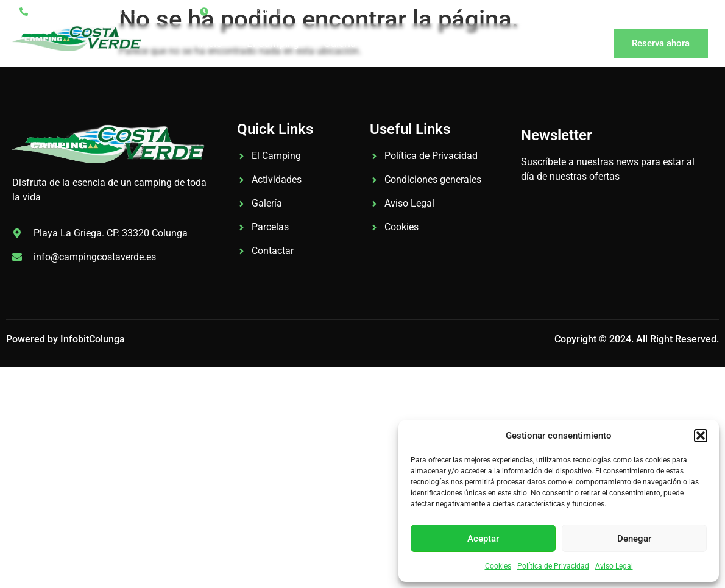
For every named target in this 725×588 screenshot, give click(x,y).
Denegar (634, 539)
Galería (340, 43)
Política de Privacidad (553, 566)
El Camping (273, 43)
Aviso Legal (614, 566)
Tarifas (396, 43)
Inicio (210, 43)
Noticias (455, 43)
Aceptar (483, 539)
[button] (701, 436)
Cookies (498, 566)
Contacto (520, 43)
